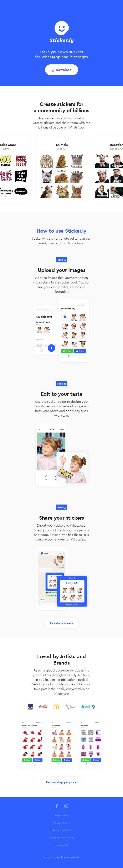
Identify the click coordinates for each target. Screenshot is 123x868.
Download (64, 70)
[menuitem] (62, 816)
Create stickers (62, 623)
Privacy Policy (61, 823)
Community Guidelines (62, 838)
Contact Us (62, 845)
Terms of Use (61, 816)
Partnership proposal (62, 782)
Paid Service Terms (62, 830)
